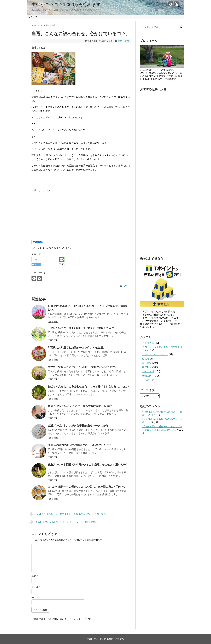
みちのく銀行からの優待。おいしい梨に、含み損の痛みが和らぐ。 (87, 487)
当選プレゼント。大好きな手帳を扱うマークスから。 (79, 426)
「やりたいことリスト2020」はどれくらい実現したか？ (81, 328)
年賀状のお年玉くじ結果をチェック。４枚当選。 (77, 348)
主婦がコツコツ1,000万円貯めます (66, 4)
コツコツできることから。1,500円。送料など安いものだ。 (83, 367)
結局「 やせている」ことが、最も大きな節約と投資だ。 (81, 406)
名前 (35, 576)
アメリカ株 (148, 343)
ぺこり (126, 286)
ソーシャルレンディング (155, 354)
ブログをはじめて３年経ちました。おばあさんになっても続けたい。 (69, 514)
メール (36, 587)
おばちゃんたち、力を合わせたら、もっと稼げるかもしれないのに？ (89, 387)
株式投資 (147, 367)
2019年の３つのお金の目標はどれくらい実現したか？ (80, 445)
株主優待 (147, 363)
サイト (35, 598)
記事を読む (53, 322)
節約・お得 (124, 41)
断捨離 (146, 359)
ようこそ (33, 17)
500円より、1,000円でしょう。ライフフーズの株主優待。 (64, 522)
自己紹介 (147, 380)
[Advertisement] (81, 213)
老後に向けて (149, 376)
